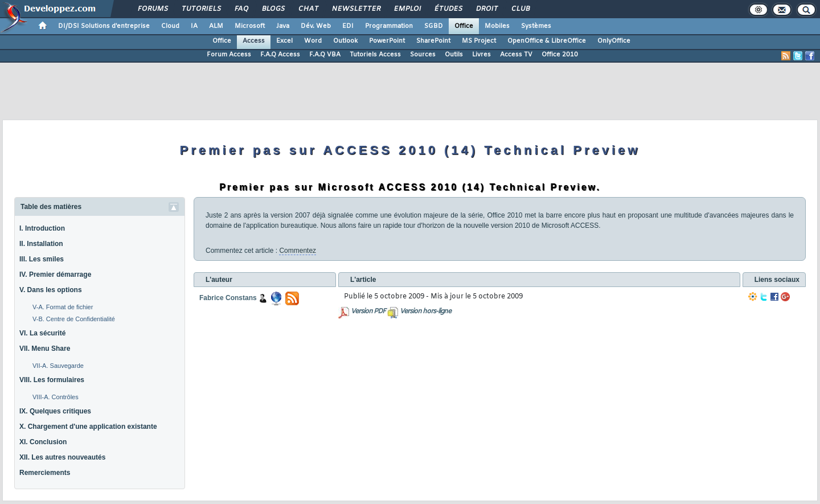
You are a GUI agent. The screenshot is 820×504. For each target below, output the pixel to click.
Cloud (170, 26)
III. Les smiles (42, 259)
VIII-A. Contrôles (56, 397)
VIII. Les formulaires (52, 380)
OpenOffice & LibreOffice (547, 41)
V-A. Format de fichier (63, 307)
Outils (454, 55)
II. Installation (41, 244)
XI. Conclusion (43, 442)
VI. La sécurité (42, 333)
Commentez (298, 251)
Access (254, 41)
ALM (216, 26)
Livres (481, 55)
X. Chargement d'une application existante (88, 427)
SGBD (434, 26)
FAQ (241, 9)
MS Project (479, 41)
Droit (486, 9)
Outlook (345, 41)
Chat (308, 9)
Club (520, 9)
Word (313, 41)
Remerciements (45, 473)
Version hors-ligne (425, 312)
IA (194, 26)
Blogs (273, 9)
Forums (152, 9)
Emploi (407, 9)
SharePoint (433, 41)
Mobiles (497, 26)
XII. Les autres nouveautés (62, 457)
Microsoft (250, 26)
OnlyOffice (614, 41)
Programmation (389, 26)
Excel (284, 41)
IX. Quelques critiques (55, 411)
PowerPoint (387, 41)
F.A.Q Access (280, 55)
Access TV (516, 55)
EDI (348, 26)
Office (464, 26)
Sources (423, 55)
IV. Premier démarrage (55, 274)
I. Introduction (42, 228)
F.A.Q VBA (325, 55)
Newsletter (356, 9)
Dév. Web (316, 26)
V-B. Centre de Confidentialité (74, 319)
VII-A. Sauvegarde (58, 366)
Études (448, 9)
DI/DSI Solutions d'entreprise (104, 26)
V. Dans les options (51, 290)
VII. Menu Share (45, 349)
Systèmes (536, 26)
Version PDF (368, 312)
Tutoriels (201, 9)
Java (283, 26)
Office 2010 (560, 55)
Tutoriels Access (375, 55)
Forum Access (229, 55)
